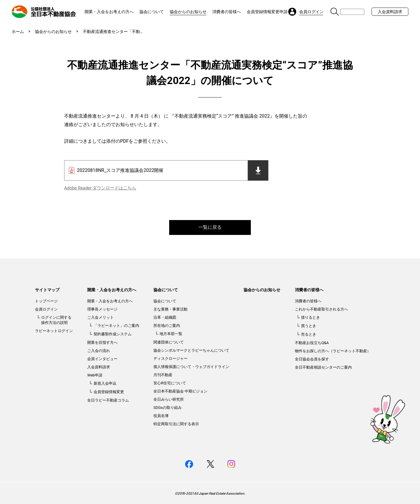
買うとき (309, 326)
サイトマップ (47, 290)
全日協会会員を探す (312, 359)
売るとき (309, 334)
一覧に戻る (210, 227)
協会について (152, 12)
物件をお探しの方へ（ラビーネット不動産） (333, 351)
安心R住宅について (170, 383)
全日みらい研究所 (169, 399)
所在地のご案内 (167, 326)
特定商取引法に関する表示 (176, 424)
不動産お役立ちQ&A (312, 343)
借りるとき (310, 317)
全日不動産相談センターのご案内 (323, 367)
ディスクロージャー (170, 359)
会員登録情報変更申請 (267, 12)
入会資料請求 (390, 12)
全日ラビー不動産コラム (108, 400)
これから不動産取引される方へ (321, 309)
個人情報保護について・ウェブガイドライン (191, 367)
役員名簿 (161, 416)
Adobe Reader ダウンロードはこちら (100, 188)
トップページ (46, 301)
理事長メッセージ (102, 309)
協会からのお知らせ (188, 12)
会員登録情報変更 (109, 392)
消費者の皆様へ (227, 12)
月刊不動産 (163, 375)
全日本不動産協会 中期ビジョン (180, 391)
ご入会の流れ (99, 351)
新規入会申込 (105, 383)
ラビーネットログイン (54, 331)
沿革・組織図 (165, 317)
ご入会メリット (100, 317)
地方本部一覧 (171, 334)
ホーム (18, 32)
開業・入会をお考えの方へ (109, 12)
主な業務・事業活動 (170, 309)
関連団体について (169, 342)
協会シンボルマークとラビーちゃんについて (191, 350)
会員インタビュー (102, 359)
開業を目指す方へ (102, 342)
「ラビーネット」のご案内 (116, 326)
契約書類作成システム (113, 334)
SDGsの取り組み (168, 408)
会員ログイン (46, 309)
